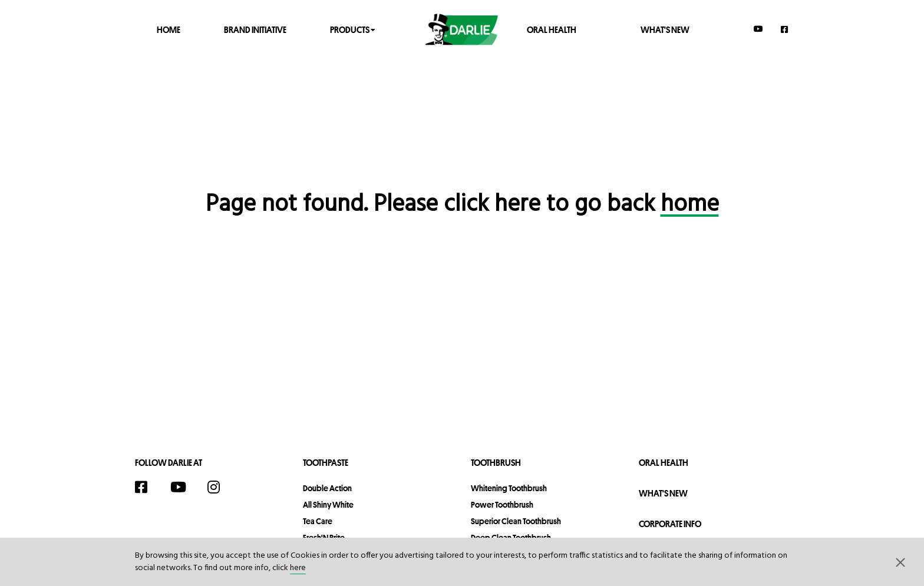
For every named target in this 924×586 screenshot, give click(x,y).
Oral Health (552, 29)
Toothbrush (496, 463)
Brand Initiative (255, 29)
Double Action (327, 488)
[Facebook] (785, 29)
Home (169, 29)
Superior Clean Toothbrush (516, 521)
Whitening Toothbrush (509, 488)
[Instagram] (220, 487)
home (690, 205)
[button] (900, 562)
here (298, 568)
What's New (665, 29)
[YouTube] (758, 29)
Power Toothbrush (502, 505)
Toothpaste (326, 463)
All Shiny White (328, 505)
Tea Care (318, 521)
